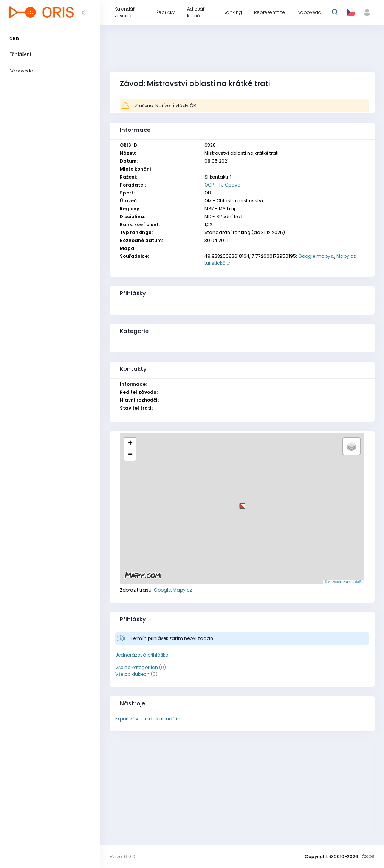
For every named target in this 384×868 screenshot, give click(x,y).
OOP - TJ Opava (223, 185)
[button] (242, 503)
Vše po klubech (132, 674)
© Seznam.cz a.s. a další (344, 582)
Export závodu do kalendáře (148, 719)
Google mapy (314, 256)
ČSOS (368, 856)
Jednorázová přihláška (142, 655)
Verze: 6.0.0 (122, 856)
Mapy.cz (182, 590)
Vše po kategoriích (137, 667)
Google (162, 590)
